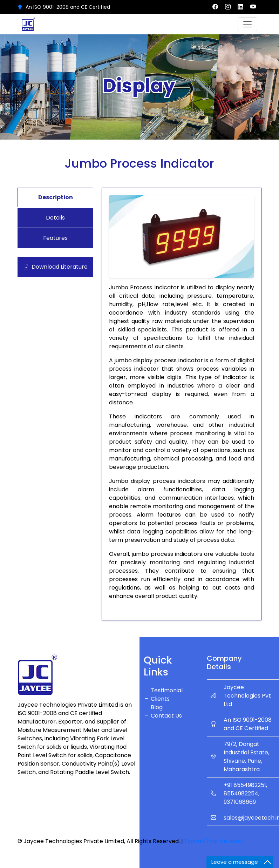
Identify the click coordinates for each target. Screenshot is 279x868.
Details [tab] (55, 218)
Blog (153, 707)
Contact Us (163, 716)
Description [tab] (56, 197)
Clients (157, 699)
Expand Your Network (214, 841)
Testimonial (163, 690)
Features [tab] (55, 238)
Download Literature (55, 267)
